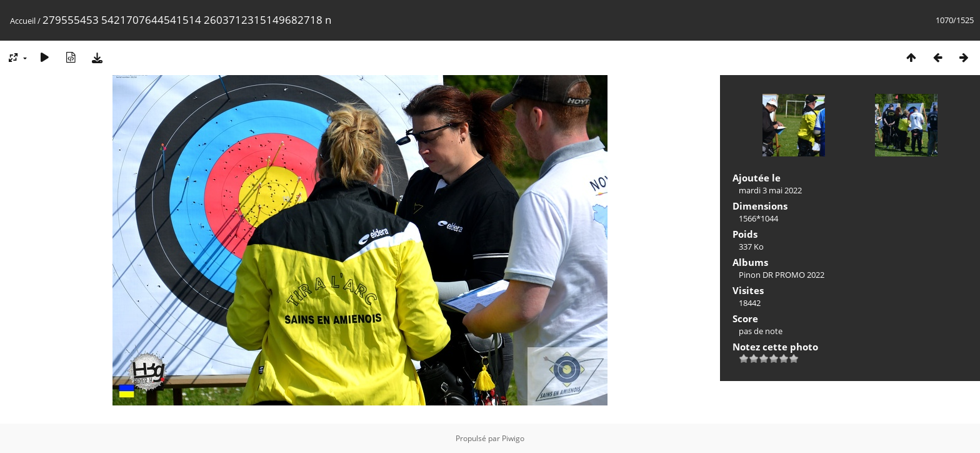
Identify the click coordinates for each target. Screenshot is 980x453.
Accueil (23, 21)
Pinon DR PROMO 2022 (782, 275)
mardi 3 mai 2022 (770, 190)
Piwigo (513, 438)
